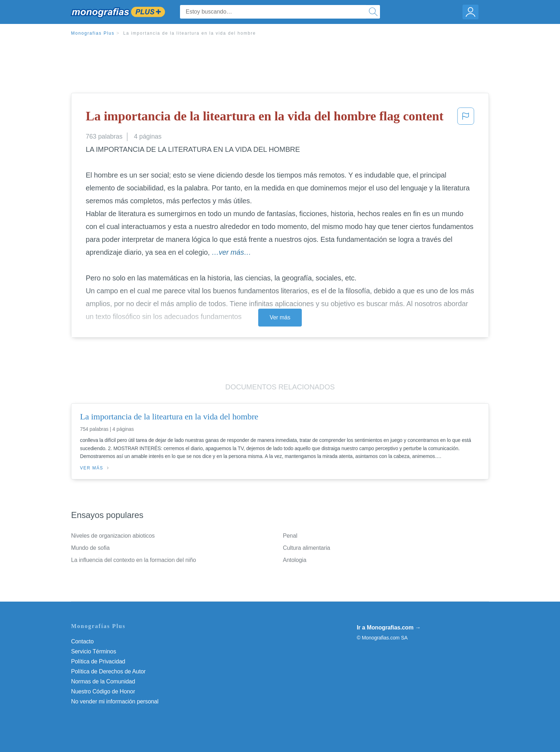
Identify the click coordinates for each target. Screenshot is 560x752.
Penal (290, 536)
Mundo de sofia (90, 548)
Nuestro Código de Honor (103, 691)
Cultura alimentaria (306, 548)
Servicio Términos (94, 651)
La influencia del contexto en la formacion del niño (134, 560)
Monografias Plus (93, 33)
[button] (466, 118)
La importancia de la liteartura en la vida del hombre (190, 33)
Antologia (295, 560)
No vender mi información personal (115, 701)
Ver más (280, 317)
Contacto (82, 641)
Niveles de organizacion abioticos (113, 536)
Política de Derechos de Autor (108, 671)
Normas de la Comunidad (103, 681)
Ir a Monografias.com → (389, 628)
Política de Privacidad (98, 661)
